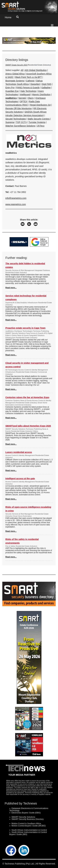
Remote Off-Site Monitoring (18, 108)
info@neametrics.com (16, 198)
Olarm (31, 98)
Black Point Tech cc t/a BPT (29, 77)
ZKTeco (41, 126)
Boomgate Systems (15, 81)
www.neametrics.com (16, 204)
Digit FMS (46, 84)
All (22, 70)
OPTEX (23, 101)
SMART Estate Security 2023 (16, 65)
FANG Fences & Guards (28, 88)
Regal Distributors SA (40, 105)
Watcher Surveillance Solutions (20, 126)
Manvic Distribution (41, 94)
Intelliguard (25, 94)
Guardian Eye (12, 91)
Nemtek (22, 98)
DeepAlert (35, 84)
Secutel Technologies (16, 119)
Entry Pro (10, 88)
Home (8, 17)
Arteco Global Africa (15, 74)
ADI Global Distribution (36, 70)
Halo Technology (28, 91)
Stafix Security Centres (39, 119)
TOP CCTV (21, 122)
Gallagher (46, 88)
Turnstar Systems (37, 122)
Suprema (10, 122)
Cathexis (30, 81)
